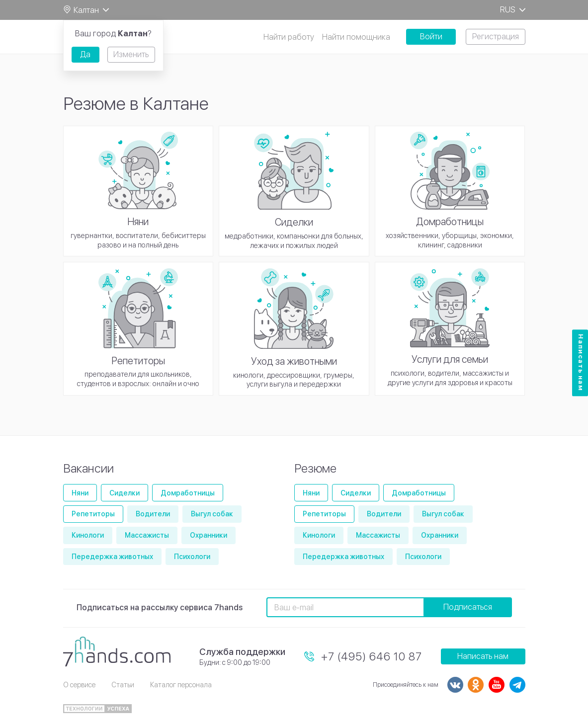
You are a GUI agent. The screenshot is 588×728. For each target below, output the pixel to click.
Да (85, 54)
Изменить (131, 54)
